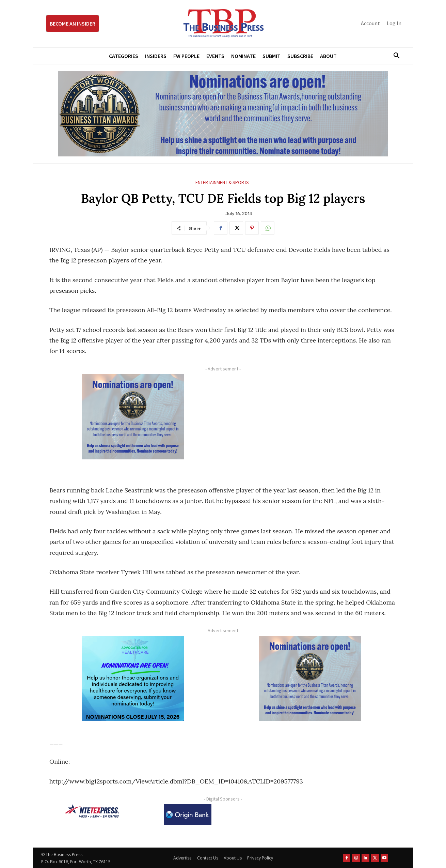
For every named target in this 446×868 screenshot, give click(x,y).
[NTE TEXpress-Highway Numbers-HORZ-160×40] (92, 811)
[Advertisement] (310, 422)
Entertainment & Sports (222, 182)
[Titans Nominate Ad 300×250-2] (133, 417)
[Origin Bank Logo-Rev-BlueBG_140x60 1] (188, 814)
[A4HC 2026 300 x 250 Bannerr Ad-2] (133, 679)
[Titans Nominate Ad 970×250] (223, 114)
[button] (394, 56)
